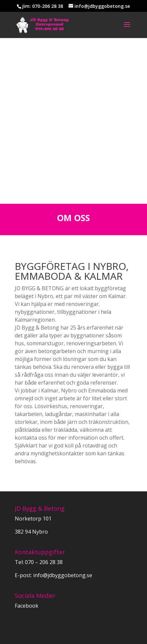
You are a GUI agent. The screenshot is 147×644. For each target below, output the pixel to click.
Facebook (27, 606)
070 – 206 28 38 (44, 562)
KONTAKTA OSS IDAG (73, 143)
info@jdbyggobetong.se (62, 575)
